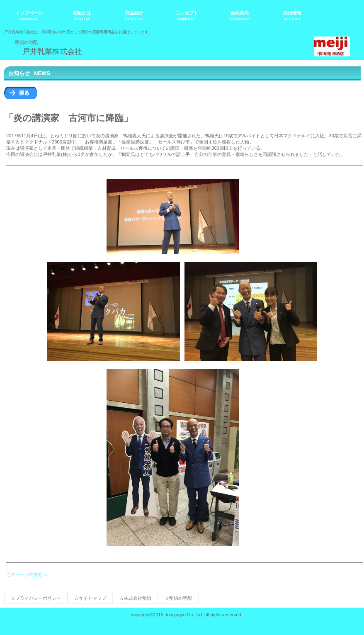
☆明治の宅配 (178, 598)
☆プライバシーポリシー (36, 598)
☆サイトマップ (90, 598)
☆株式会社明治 (135, 598)
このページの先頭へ (27, 574)
